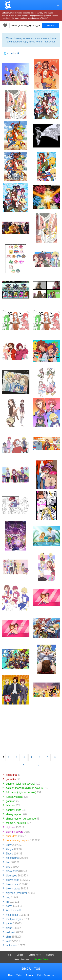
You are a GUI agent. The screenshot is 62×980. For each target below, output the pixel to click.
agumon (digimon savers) (21, 784)
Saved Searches (22, 959)
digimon (10, 827)
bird (8, 867)
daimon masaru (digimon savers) (25, 788)
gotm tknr (11, 779)
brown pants (13, 889)
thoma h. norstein (16, 823)
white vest (12, 945)
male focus (12, 915)
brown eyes (13, 880)
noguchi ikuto (14, 810)
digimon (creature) (16, 893)
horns (9, 906)
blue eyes (11, 876)
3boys (9, 854)
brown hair (12, 884)
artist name (12, 858)
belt (8, 862)
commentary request (18, 840)
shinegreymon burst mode (21, 819)
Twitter (19, 975)
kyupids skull (13, 910)
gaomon (11, 801)
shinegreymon (14, 814)
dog (8, 897)
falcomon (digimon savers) (21, 792)
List (10, 955)
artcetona (11, 775)
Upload (20, 955)
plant (9, 928)
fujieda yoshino (15, 797)
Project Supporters (46, 975)
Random (50, 955)
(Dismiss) (44, 18)
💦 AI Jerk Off (11, 53)
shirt (8, 937)
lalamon (10, 805)
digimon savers (15, 832)
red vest (10, 932)
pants (9, 923)
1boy (9, 845)
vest (8, 941)
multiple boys (13, 919)
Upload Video (35, 955)
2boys (9, 849)
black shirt (12, 871)
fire (8, 902)
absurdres (12, 836)
